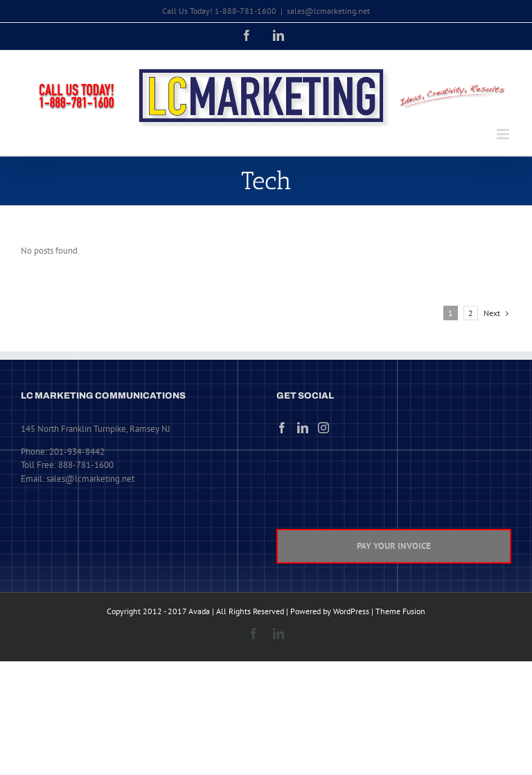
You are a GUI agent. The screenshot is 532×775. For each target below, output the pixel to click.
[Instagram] (323, 428)
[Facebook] (282, 428)
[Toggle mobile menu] (504, 134)
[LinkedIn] (303, 428)
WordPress (351, 611)
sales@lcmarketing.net (328, 11)
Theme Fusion (400, 611)
